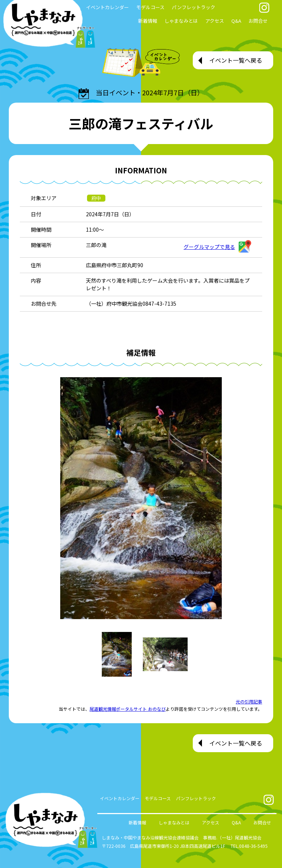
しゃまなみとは (181, 21)
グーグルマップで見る (217, 247)
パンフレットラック (194, 7)
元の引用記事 (249, 701)
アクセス (215, 21)
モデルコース (150, 7)
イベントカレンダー (120, 798)
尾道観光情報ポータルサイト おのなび (128, 709)
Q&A (236, 21)
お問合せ (258, 21)
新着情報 (148, 21)
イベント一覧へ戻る (236, 60)
